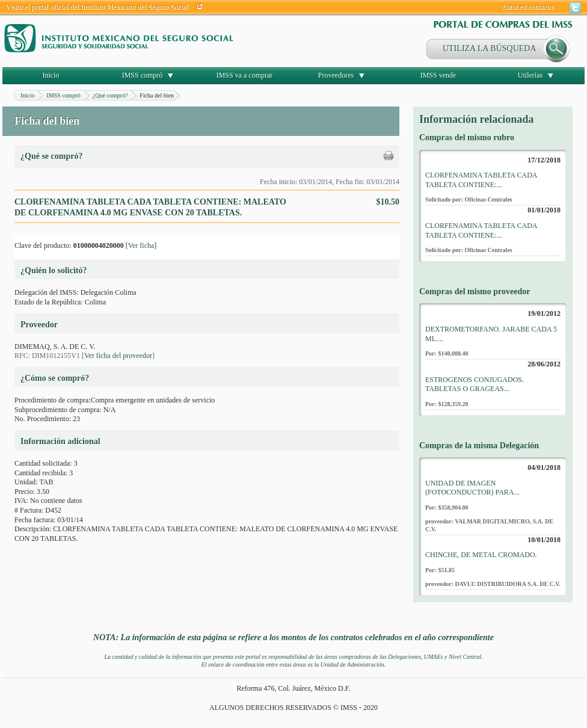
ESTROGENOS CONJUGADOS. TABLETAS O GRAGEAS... (475, 384)
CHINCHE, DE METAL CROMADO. (481, 555)
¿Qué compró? (110, 95)
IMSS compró (143, 75)
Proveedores (336, 75)
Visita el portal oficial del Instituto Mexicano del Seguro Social (97, 7)
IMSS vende (438, 75)
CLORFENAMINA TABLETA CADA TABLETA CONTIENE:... (481, 180)
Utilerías (530, 75)
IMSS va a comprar (245, 75)
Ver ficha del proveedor (118, 356)
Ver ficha (141, 245)
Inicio (51, 75)
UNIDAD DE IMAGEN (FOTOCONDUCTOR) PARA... (472, 488)
